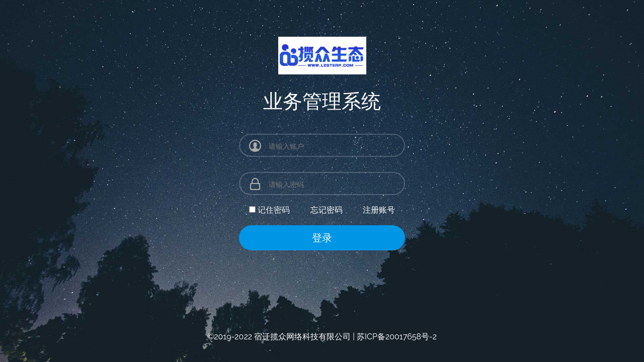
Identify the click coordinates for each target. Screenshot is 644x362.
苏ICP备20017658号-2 (397, 337)
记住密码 (274, 210)
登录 (322, 238)
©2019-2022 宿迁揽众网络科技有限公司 (279, 337)
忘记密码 (327, 210)
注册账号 (379, 210)
